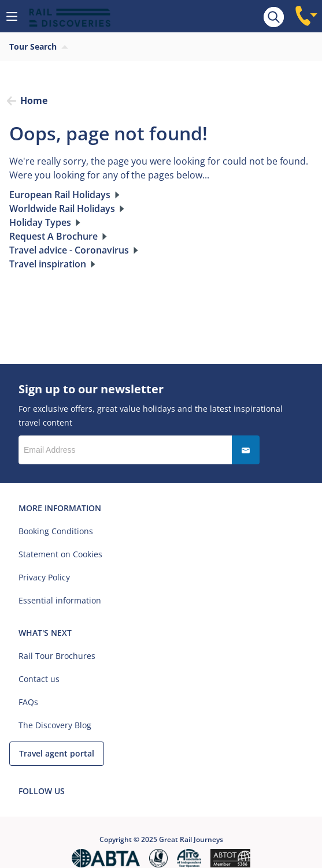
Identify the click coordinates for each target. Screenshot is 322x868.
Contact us (39, 679)
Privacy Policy (44, 577)
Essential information (60, 600)
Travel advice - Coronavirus (69, 250)
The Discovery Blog (55, 725)
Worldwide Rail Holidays (62, 208)
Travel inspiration (48, 264)
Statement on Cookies (60, 554)
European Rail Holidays (60, 195)
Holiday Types (40, 222)
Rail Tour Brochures (57, 656)
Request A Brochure (53, 236)
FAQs (28, 702)
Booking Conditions (56, 531)
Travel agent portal (57, 753)
